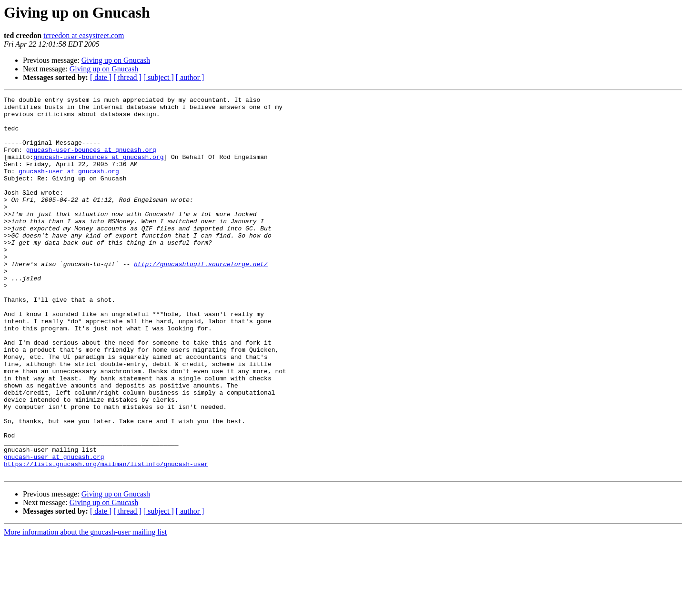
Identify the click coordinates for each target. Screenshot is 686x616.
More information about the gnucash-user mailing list (85, 608)
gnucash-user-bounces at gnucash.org (91, 161)
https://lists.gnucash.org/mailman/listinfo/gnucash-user (106, 538)
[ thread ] (127, 77)
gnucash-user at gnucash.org (69, 187)
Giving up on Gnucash (116, 60)
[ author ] (190, 77)
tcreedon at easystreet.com (84, 35)
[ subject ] (159, 77)
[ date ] (101, 77)
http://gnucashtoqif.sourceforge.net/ (201, 298)
